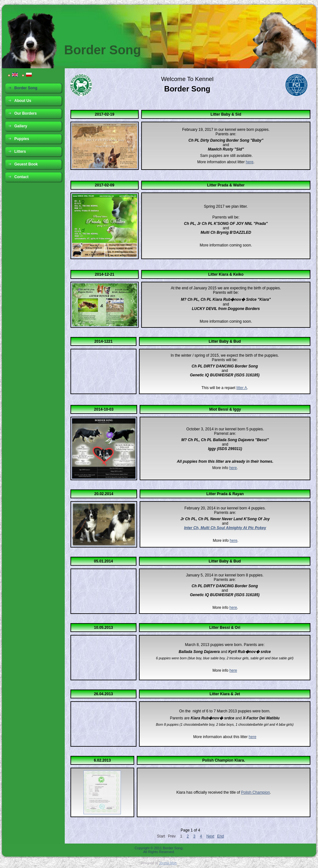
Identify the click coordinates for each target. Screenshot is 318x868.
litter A (242, 388)
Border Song (103, 50)
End (220, 836)
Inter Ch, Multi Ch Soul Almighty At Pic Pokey (225, 528)
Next (210, 836)
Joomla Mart (168, 863)
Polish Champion (256, 792)
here (249, 162)
